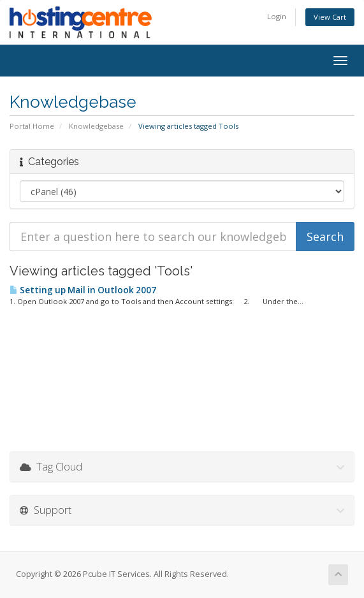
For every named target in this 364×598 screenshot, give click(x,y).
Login (277, 16)
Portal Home (32, 126)
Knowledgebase (96, 126)
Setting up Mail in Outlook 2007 (83, 290)
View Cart (330, 17)
